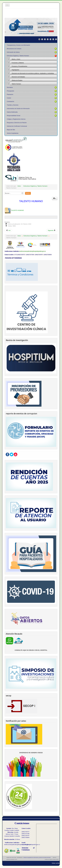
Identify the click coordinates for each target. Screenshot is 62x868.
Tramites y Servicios (13, 105)
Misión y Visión (16, 59)
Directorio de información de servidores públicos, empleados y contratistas (33, 73)
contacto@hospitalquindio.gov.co (31, 845)
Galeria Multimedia (12, 112)
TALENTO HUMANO (14, 210)
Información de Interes (13, 52)
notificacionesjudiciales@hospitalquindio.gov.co (33, 251)
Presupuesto (10, 91)
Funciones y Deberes (18, 63)
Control (9, 98)
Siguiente (52, 230)
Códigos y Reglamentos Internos (16, 119)
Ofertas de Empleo (17, 80)
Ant (8, 230)
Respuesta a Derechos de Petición (17, 123)
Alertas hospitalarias (13, 133)
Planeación (10, 94)
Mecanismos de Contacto (14, 49)
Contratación (10, 102)
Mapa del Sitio (11, 130)
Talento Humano (16, 84)
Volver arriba (56, 863)
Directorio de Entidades (18, 77)
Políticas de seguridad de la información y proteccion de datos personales (37, 857)
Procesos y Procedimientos (19, 66)
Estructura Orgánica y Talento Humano (18, 56)
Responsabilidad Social (14, 116)
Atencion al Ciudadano (13, 258)
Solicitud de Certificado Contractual (17, 126)
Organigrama (15, 70)
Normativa (10, 87)
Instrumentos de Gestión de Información (18, 109)
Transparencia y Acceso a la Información (18, 45)
